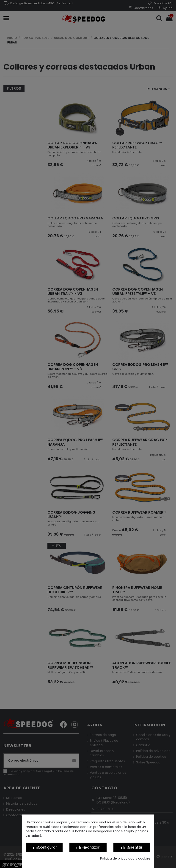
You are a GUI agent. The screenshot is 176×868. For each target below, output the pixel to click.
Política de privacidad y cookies (125, 859)
